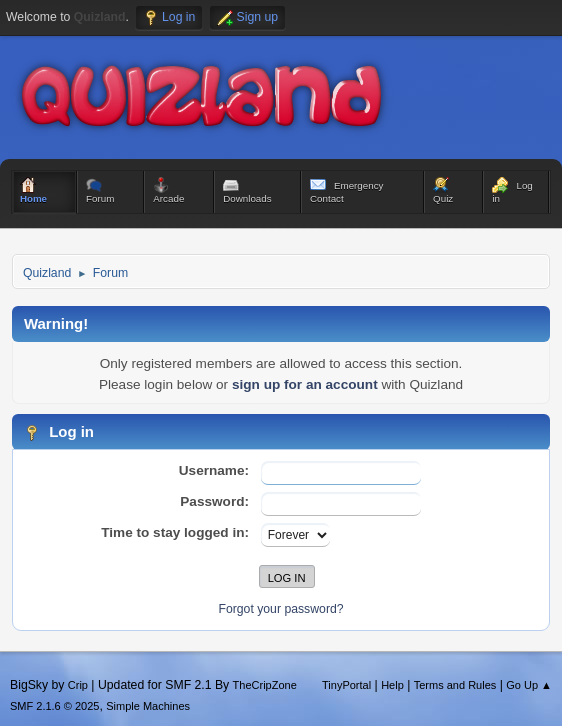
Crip (78, 685)
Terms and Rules (455, 685)
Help (392, 685)
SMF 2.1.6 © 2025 (54, 706)
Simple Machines (148, 706)
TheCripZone (265, 685)
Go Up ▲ (529, 685)
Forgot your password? (280, 609)
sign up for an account (305, 384)
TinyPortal (346, 685)
